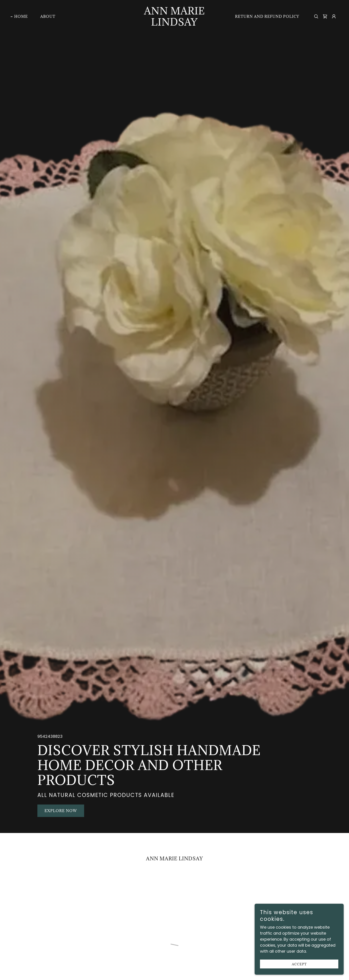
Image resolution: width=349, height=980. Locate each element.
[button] (325, 16)
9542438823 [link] (50, 736)
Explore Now (61, 811)
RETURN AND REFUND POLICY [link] (267, 16)
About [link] (48, 16)
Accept (299, 964)
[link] (175, 24)
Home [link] (21, 16)
